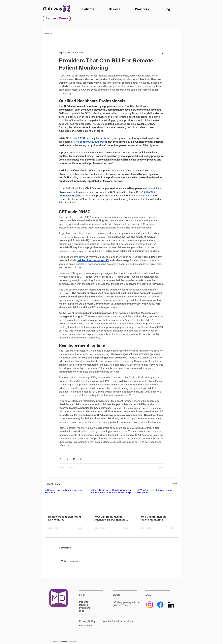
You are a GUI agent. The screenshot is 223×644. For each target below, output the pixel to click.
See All (175, 483)
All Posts (48, 34)
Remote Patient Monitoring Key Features (64, 518)
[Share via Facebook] (60, 459)
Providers (85, 608)
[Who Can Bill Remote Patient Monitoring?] (158, 500)
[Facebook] (160, 605)
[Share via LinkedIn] (74, 459)
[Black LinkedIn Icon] (171, 605)
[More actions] (162, 53)
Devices (83, 605)
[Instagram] (150, 605)
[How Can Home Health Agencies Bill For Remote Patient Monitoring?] (112, 500)
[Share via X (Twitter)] (67, 459)
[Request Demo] (57, 18)
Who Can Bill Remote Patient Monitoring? (153, 518)
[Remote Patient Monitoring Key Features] (65, 500)
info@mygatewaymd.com (127, 602)
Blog (82, 611)
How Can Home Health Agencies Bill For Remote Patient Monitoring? (110, 518)
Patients (84, 602)
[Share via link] (81, 459)
